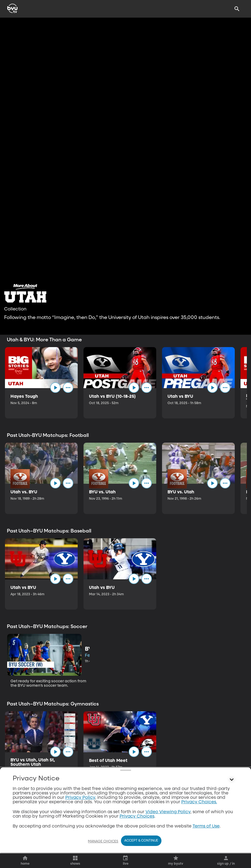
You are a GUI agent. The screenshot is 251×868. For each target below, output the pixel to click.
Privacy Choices (137, 816)
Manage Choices (103, 842)
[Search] (237, 9)
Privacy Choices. (199, 802)
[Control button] (231, 780)
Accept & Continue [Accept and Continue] (141, 841)
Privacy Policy (80, 798)
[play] (55, 388)
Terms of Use (206, 826)
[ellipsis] (68, 388)
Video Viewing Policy (168, 812)
